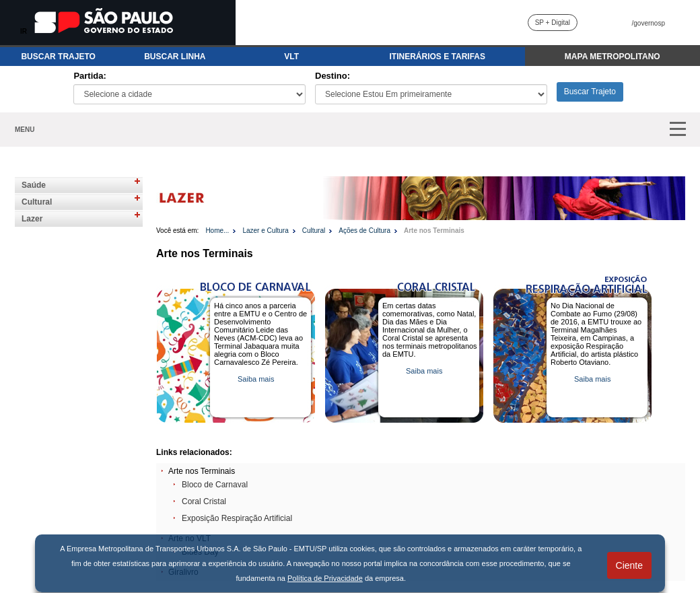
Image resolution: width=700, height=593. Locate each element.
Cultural (37, 202)
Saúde (34, 185)
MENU (25, 130)
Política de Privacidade (325, 578)
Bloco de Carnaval (215, 485)
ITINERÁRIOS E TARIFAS (438, 57)
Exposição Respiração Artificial (237, 518)
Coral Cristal (204, 501)
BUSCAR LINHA (175, 57)
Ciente (629, 565)
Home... (217, 231)
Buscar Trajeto (590, 92)
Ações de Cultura (364, 231)
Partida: (90, 76)
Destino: (332, 76)
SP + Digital (553, 23)
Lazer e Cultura (265, 231)
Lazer (32, 219)
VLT (291, 57)
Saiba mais (256, 379)
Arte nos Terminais (434, 231)
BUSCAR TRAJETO (58, 57)
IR (24, 31)
